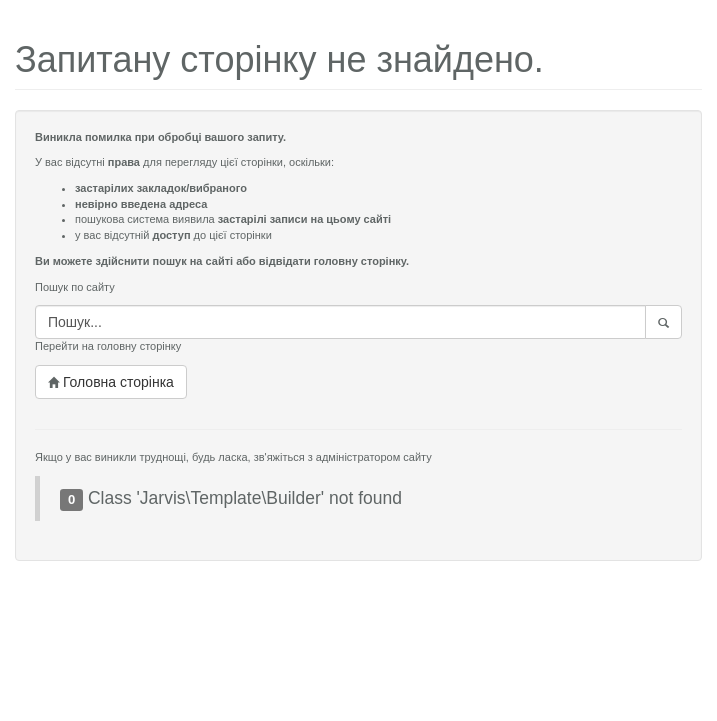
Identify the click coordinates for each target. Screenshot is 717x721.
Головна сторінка (111, 382)
